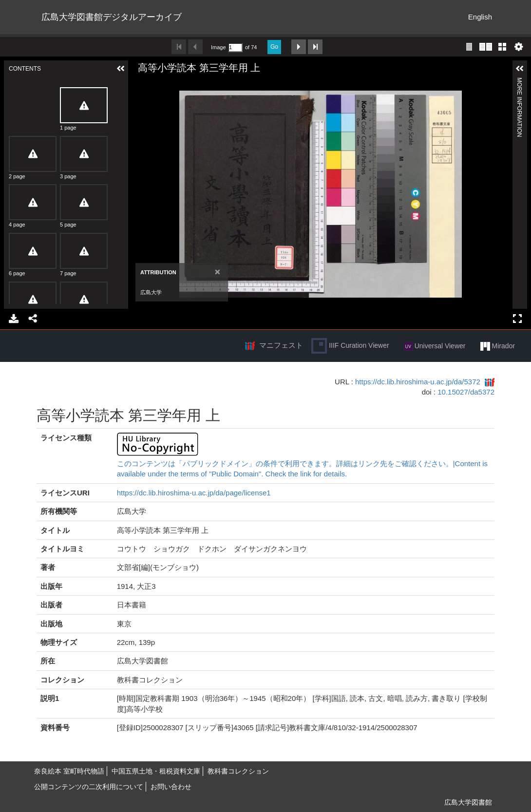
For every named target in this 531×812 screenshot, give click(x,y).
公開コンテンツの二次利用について (89, 787)
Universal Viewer (435, 346)
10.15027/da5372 (466, 392)
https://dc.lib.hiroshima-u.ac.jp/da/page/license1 (194, 493)
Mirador (498, 346)
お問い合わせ (171, 787)
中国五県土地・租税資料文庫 (156, 771)
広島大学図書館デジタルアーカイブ (112, 17)
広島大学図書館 (468, 802)
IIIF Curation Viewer (350, 346)
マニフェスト (281, 345)
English (480, 17)
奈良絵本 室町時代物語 (69, 771)
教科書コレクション (238, 771)
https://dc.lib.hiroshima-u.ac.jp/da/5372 (418, 382)
